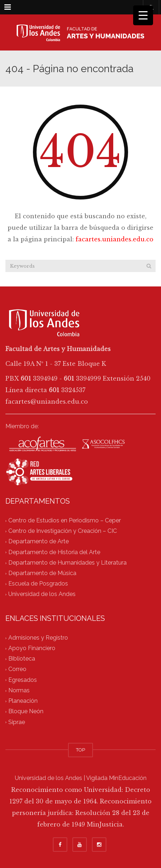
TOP (80, 750)
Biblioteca (22, 659)
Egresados (23, 680)
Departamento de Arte (39, 542)
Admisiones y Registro (38, 638)
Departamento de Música (42, 573)
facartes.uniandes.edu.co (115, 239)
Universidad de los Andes (42, 594)
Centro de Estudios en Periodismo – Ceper (65, 520)
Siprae (17, 722)
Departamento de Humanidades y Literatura (67, 563)
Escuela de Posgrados (38, 584)
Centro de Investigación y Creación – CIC (63, 531)
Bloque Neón (26, 712)
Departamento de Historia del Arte (54, 552)
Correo (17, 669)
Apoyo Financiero (32, 648)
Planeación (23, 701)
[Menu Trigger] (143, 15)
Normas (19, 690)
